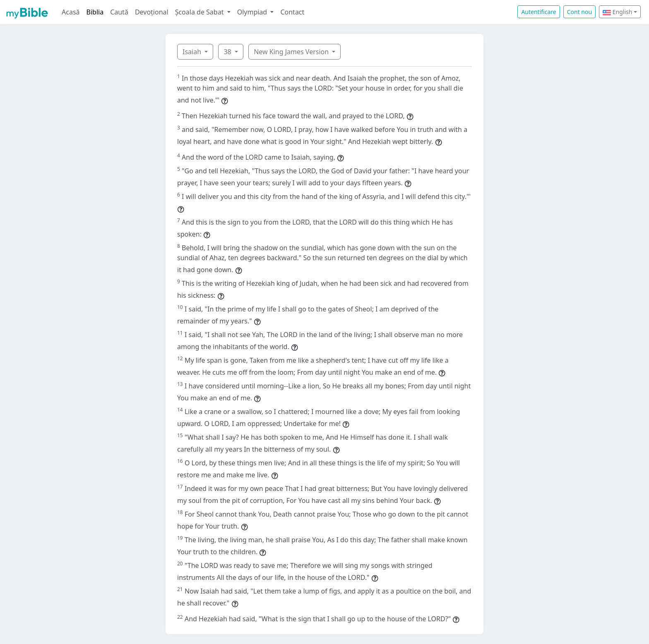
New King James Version (292, 52)
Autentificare (538, 12)
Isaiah (193, 52)
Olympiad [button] (253, 12)
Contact (292, 12)
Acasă (71, 12)
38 (228, 52)
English (617, 12)
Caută (119, 12)
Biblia (95, 12)
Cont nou (579, 12)
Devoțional (152, 12)
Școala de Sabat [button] (200, 12)
